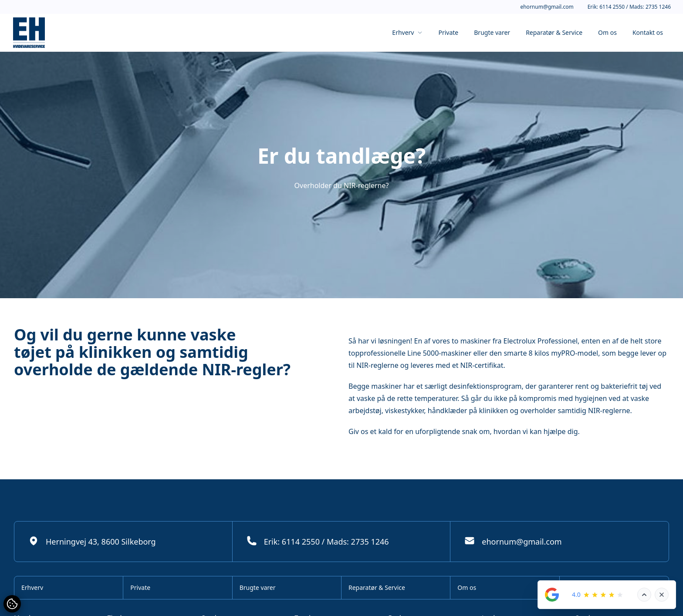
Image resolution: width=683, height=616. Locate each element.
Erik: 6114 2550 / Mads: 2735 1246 (629, 7)
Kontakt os (648, 32)
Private (448, 32)
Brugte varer (492, 32)
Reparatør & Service (554, 32)
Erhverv (407, 32)
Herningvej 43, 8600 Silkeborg (92, 541)
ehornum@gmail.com (547, 7)
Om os (607, 32)
